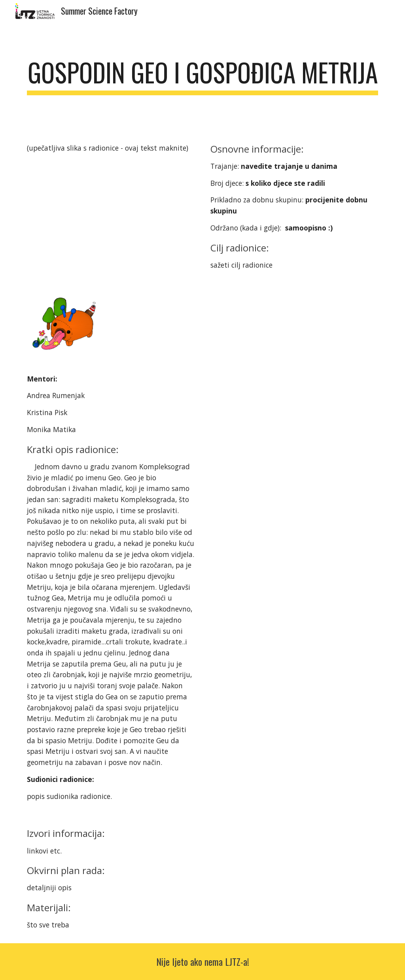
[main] (203, 76)
